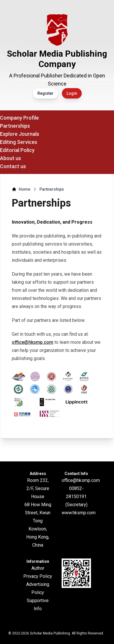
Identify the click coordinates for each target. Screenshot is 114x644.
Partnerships (15, 126)
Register (45, 93)
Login (72, 93)
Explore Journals (20, 134)
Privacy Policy (38, 576)
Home (24, 189)
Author (38, 568)
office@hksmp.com (33, 342)
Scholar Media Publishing (50, 633)
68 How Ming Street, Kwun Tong (38, 513)
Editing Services (19, 142)
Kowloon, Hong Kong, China (38, 537)
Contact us (13, 166)
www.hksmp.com (79, 513)
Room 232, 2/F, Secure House (38, 488)
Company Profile (19, 118)
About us (11, 158)
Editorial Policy (17, 150)
